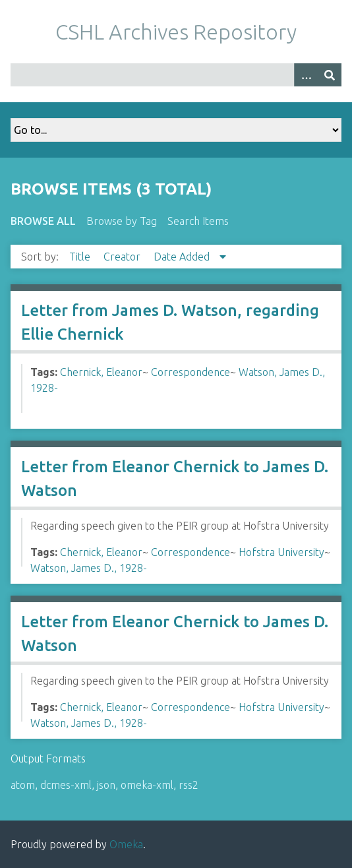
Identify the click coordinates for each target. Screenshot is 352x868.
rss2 (189, 785)
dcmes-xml (66, 785)
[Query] (176, 75)
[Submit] (330, 75)
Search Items (198, 221)
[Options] (306, 75)
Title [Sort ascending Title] (81, 257)
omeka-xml (147, 785)
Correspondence (191, 372)
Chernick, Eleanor (101, 372)
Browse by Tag (122, 221)
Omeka (126, 844)
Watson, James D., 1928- (89, 568)
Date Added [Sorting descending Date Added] (183, 257)
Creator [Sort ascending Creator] (123, 257)
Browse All (43, 221)
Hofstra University (281, 552)
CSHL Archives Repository (176, 32)
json (106, 785)
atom (23, 785)
